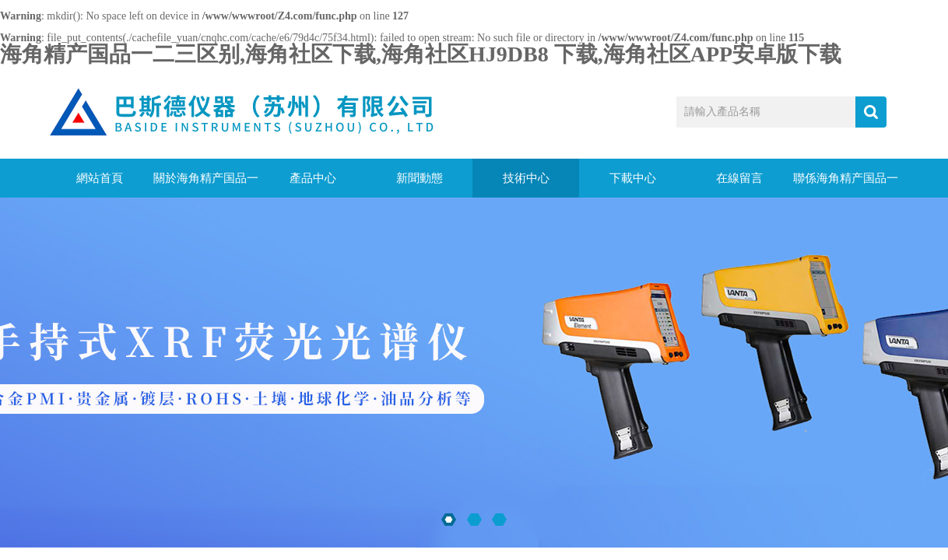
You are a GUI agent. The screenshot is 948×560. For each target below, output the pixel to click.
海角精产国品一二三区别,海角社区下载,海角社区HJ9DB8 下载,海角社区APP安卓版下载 (421, 54)
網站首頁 (100, 178)
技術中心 (526, 178)
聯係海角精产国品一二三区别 (846, 185)
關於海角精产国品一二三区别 (206, 185)
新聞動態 (420, 178)
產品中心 (313, 178)
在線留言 (739, 178)
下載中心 (633, 178)
